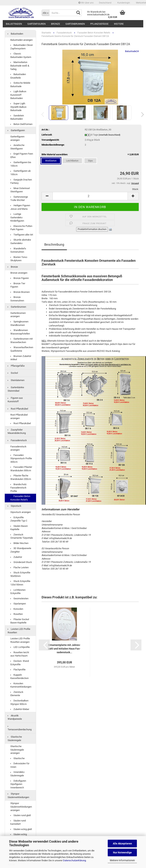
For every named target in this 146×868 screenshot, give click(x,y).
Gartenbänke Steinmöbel (16, 389)
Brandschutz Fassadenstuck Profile (18, 488)
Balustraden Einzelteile (18, 76)
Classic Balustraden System (21, 55)
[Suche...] (45, 13)
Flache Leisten (20, 567)
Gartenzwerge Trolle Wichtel (19, 199)
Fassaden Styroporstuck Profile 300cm (21, 458)
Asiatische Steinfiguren (17, 147)
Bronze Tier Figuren (18, 285)
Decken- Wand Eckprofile (20, 663)
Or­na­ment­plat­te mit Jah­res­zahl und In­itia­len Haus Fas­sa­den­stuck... (64, 649)
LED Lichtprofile (20, 647)
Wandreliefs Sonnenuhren (18, 250)
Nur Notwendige (122, 852)
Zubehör (16, 557)
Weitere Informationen (122, 860)
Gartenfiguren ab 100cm (21, 173)
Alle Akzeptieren (122, 844)
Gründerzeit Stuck (21, 562)
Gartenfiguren (36, 24)
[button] (105, 3)
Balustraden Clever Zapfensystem (22, 47)
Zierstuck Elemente (17, 694)
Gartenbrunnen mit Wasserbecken (22, 340)
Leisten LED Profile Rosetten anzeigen (20, 640)
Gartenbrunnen (75, 24)
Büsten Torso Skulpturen (19, 259)
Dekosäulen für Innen (20, 765)
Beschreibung (54, 244)
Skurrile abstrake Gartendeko (21, 241)
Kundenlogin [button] (123, 3)
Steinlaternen (16, 380)
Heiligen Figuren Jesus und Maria (20, 207)
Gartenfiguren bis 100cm (21, 164)
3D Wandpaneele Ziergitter (21, 550)
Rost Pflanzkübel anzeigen (19, 416)
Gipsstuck (14, 506)
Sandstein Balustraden (17, 117)
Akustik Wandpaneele (15, 717)
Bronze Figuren (20, 278)
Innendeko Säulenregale (17, 774)
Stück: (135, 189)
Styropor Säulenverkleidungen (18, 795)
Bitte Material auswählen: (90, 155)
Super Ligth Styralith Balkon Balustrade (18, 107)
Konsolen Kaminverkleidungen (21, 685)
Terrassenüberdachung (20, 728)
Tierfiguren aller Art (22, 235)
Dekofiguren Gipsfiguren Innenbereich (18, 784)
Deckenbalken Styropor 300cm (19, 702)
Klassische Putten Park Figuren (21, 228)
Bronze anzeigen (19, 273)
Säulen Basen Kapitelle (19, 528)
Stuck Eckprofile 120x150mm (20, 583)
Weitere (119, 24)
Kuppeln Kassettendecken (20, 677)
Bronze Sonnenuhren (17, 299)
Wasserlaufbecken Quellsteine (22, 349)
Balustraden (14, 24)
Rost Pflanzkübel (18, 409)
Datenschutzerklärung (74, 860)
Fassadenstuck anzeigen (18, 448)
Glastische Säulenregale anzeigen (17, 750)
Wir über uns (86, 3)
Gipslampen (18, 604)
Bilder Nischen (19, 543)
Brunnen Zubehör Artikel (21, 358)
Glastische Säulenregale (15, 738)
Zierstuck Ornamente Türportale (22, 536)
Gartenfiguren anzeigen (17, 138)
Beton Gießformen (21, 124)
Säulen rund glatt (21, 815)
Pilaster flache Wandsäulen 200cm (21, 477)
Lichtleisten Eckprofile (18, 592)
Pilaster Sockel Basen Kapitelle (20, 621)
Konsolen (17, 609)
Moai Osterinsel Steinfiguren (20, 190)
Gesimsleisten (19, 598)
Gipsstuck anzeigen (21, 512)
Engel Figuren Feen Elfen (22, 155)
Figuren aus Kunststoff (15, 400)
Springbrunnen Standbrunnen (19, 323)
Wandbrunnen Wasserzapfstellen (20, 332)
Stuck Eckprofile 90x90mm (20, 574)
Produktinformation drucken (92, 229)
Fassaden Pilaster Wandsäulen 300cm (21, 469)
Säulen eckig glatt (21, 829)
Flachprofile (18, 670)
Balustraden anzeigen (22, 40)
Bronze (56, 24)
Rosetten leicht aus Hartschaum (20, 654)
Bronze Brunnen (20, 292)
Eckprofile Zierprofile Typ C (19, 519)
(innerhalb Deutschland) (109, 135)
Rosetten (17, 614)
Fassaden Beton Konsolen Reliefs (20, 498)
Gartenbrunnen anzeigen (18, 315)
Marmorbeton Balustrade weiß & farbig (20, 66)
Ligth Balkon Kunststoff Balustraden (18, 95)
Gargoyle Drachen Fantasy (21, 181)
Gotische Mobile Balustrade (20, 85)
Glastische (17, 758)
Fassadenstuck (17, 440)
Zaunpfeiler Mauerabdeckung (17, 431)
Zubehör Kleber (20, 709)
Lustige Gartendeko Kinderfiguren (17, 217)
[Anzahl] (90, 196)
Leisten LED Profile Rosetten (19, 631)
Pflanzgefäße (99, 24)
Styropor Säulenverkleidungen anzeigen (21, 807)
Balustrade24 (132, 51)
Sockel (13, 373)
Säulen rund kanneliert (18, 822)
